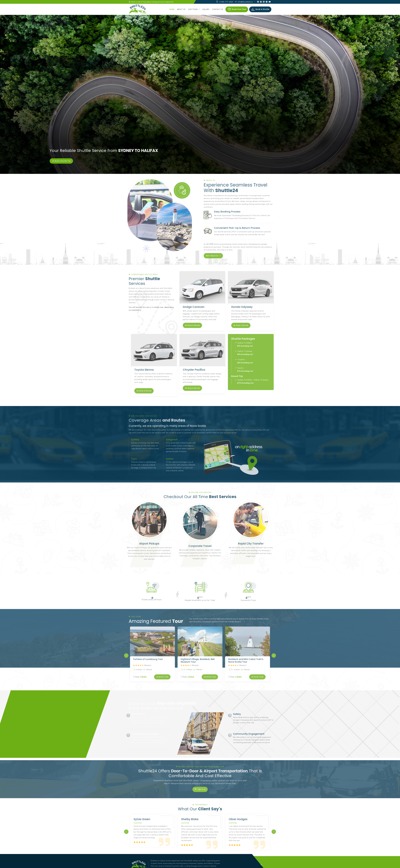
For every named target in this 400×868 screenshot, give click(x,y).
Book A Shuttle (201, 325)
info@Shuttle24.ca (244, 2)
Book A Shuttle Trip (61, 161)
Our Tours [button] (193, 9)
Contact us (218, 9)
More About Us (222, 256)
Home (172, 9)
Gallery (206, 9)
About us (181, 9)
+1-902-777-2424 (225, 2)
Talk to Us (200, 798)
